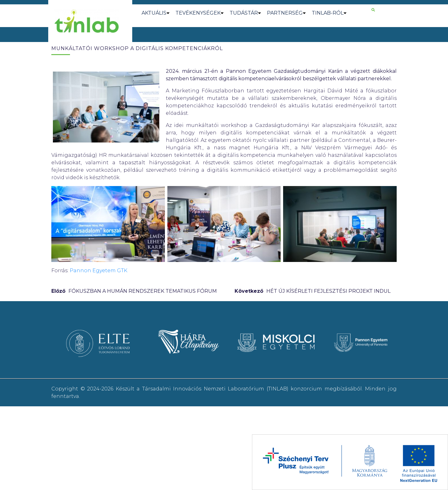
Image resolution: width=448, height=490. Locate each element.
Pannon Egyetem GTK (98, 271)
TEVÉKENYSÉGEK (198, 13)
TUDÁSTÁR (244, 13)
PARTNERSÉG (285, 13)
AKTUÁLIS (154, 13)
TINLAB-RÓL (328, 13)
